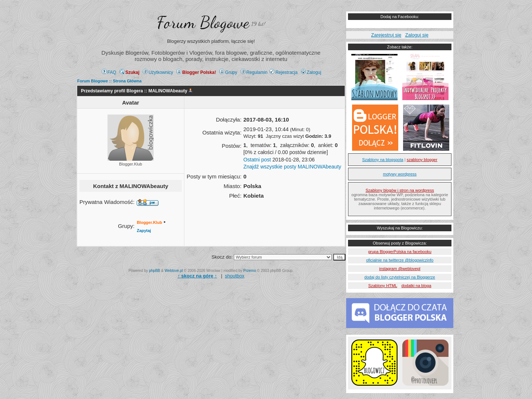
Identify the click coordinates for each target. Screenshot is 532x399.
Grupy (228, 72)
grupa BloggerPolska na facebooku (400, 252)
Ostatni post (257, 160)
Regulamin (254, 72)
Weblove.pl (174, 271)
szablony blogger (422, 160)
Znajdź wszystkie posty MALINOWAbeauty (292, 167)
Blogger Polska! (196, 72)
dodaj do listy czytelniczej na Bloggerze (400, 277)
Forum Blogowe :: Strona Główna (109, 81)
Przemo (250, 271)
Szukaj (129, 72)
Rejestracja (284, 72)
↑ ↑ (197, 276)
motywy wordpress (400, 174)
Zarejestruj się (386, 35)
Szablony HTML (383, 286)
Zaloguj (311, 72)
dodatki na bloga (417, 286)
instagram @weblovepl (400, 269)
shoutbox (235, 276)
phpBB (154, 271)
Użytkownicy (158, 72)
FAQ (109, 72)
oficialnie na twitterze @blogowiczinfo (400, 260)
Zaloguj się (417, 35)
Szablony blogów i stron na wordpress (400, 190)
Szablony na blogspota (383, 160)
